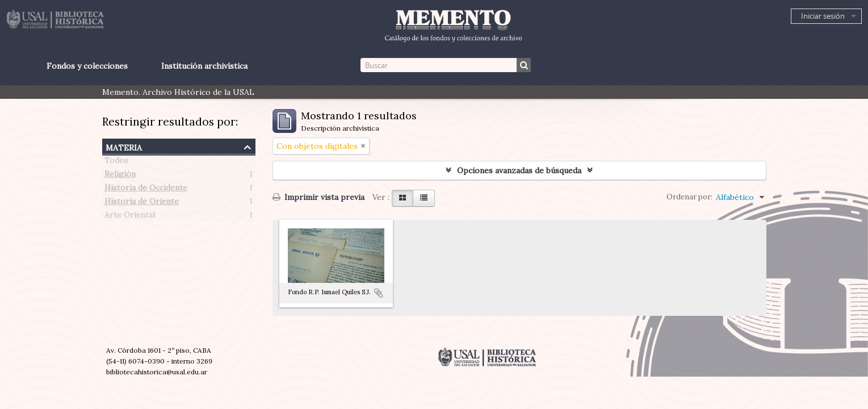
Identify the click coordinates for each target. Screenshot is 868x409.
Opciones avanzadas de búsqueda (519, 170)
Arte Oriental (130, 217)
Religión (120, 176)
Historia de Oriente (142, 203)
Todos (116, 162)
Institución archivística (204, 66)
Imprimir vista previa (318, 197)
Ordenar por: (689, 197)
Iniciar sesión (823, 16)
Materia (124, 146)
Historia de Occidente (146, 190)
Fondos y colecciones (87, 66)
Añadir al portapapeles (379, 293)
